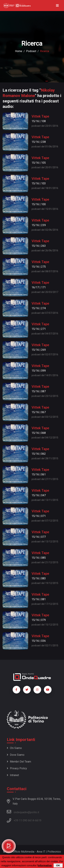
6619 (38, 820)
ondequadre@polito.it (23, 812)
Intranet (13, 775)
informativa (45, 865)
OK (58, 865)
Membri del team (19, 762)
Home (19, 51)
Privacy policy (17, 768)
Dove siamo (16, 755)
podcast (31, 51)
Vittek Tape (40, 116)
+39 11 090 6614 (24, 820)
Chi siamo (14, 748)
